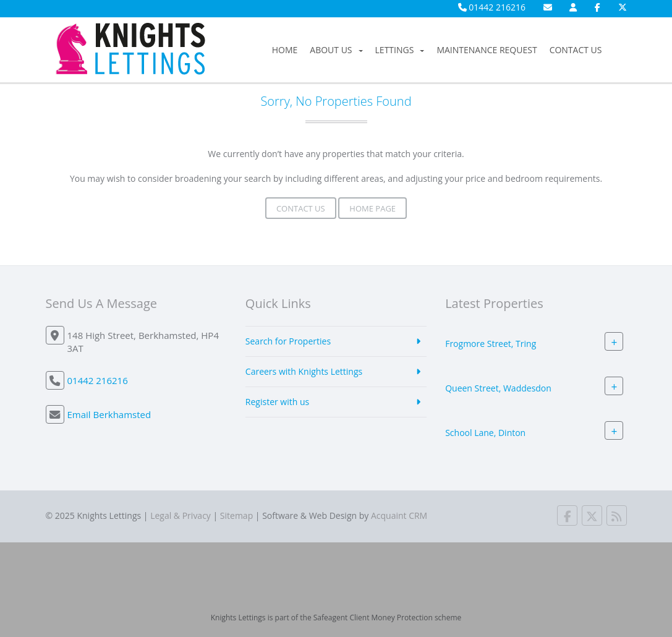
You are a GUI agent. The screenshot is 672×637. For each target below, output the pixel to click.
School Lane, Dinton (485, 433)
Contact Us (576, 50)
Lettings (400, 50)
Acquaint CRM (399, 515)
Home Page (372, 208)
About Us (336, 50)
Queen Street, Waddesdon (498, 388)
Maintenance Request (487, 50)
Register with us (277, 402)
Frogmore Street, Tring (491, 344)
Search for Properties (288, 341)
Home (285, 50)
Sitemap (236, 515)
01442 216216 (492, 7)
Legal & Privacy (181, 515)
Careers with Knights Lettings (304, 371)
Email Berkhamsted (109, 414)
